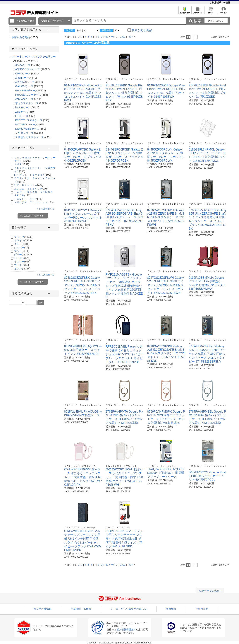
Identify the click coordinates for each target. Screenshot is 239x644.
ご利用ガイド (198, 12)
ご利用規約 (216, 2)
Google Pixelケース (26, 90)
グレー (22, 244)
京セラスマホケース (27, 103)
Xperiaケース (23, 65)
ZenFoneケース (24, 99)
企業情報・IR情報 (81, 609)
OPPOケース (23, 74)
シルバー (22, 247)
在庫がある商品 (25, 37)
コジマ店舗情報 (42, 609)
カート (211, 12)
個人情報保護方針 (126, 630)
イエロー (22, 262)
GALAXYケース (24, 86)
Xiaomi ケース (24, 78)
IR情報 (227, 2)
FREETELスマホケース (29, 120)
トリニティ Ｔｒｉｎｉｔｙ (34, 202)
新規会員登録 (185, 12)
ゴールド (22, 265)
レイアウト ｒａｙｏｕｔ (33, 175)
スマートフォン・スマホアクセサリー (34, 57)
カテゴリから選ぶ (25, 21)
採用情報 (171, 609)
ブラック (24, 237)
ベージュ (22, 258)
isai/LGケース (23, 107)
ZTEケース (22, 112)
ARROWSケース (25, 82)
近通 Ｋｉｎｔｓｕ (29, 185)
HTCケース (22, 116)
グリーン (23, 254)
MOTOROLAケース (27, 124)
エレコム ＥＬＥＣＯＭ (31, 189)
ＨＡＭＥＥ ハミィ (29, 199)
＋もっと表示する (45, 209)
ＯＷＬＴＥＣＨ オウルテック (80, 466)
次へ (131, 37)
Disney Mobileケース (27, 129)
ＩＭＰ (22, 164)
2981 (123, 37)
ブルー (22, 251)
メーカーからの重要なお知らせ (128, 609)
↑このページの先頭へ (210, 591)
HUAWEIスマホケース (28, 95)
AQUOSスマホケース (28, 69)
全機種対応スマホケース (30, 137)
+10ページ (110, 37)
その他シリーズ (24, 133)
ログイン (224, 12)
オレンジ (22, 269)
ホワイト (23, 240)
